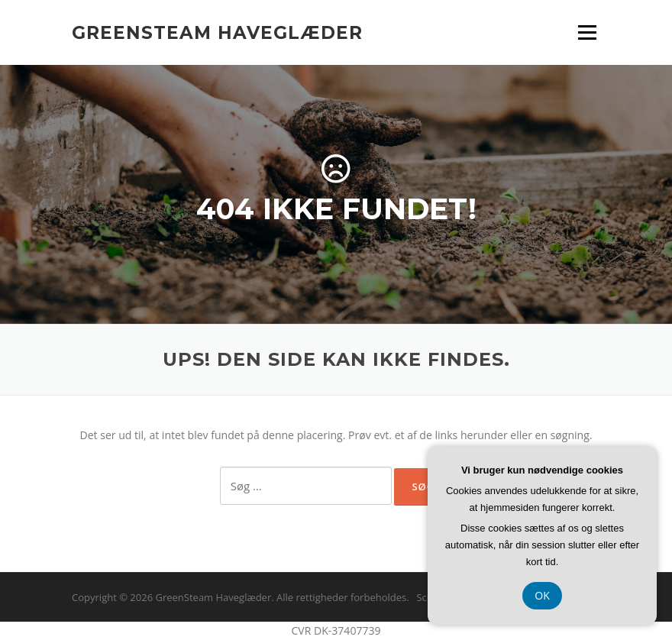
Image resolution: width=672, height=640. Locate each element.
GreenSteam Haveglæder (217, 32)
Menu (587, 32)
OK (542, 595)
